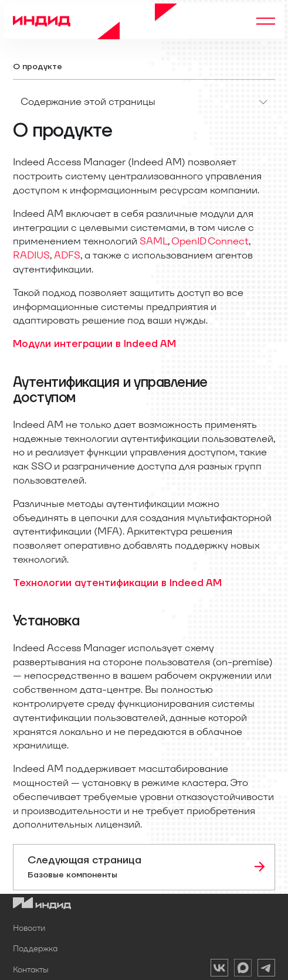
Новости (29, 928)
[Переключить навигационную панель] (266, 21)
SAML (154, 241)
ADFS (67, 255)
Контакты (31, 969)
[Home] (95, 21)
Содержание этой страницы (88, 101)
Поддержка (35, 948)
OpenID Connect (210, 241)
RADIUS (31, 255)
